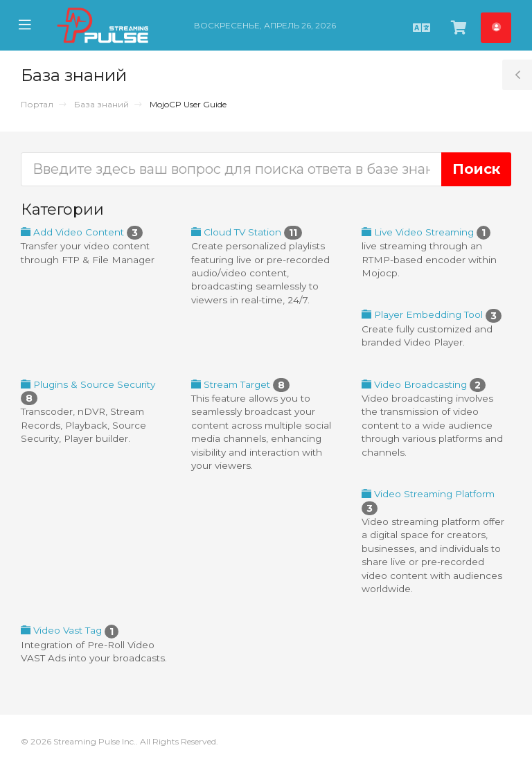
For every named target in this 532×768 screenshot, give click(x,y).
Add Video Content (82, 232)
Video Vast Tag (70, 630)
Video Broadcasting (424, 384)
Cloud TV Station (247, 232)
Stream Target (240, 384)
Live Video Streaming (426, 232)
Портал (37, 104)
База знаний (101, 104)
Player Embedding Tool (432, 314)
